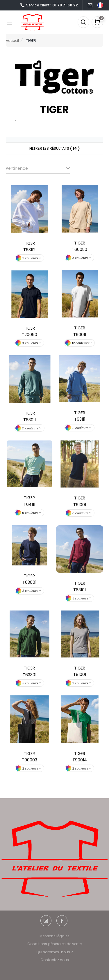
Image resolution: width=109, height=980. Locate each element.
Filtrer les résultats (54, 148)
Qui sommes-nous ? (55, 952)
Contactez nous (55, 960)
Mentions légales (54, 936)
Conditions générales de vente (54, 944)
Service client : (49, 5)
